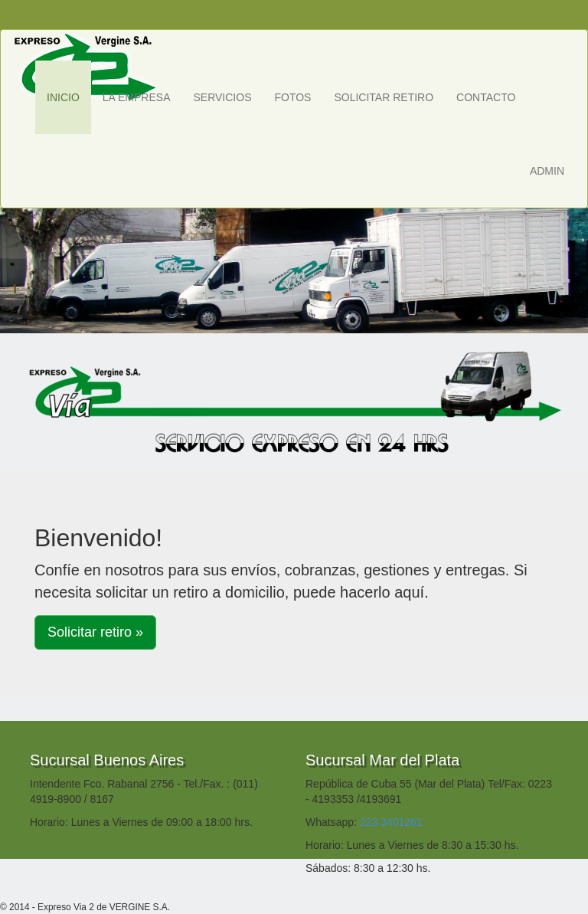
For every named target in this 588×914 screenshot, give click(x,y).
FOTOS (292, 97)
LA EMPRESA (137, 97)
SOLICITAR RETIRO (384, 97)
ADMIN (547, 171)
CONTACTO (486, 97)
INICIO (63, 97)
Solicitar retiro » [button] (95, 632)
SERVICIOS (222, 97)
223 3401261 (391, 822)
